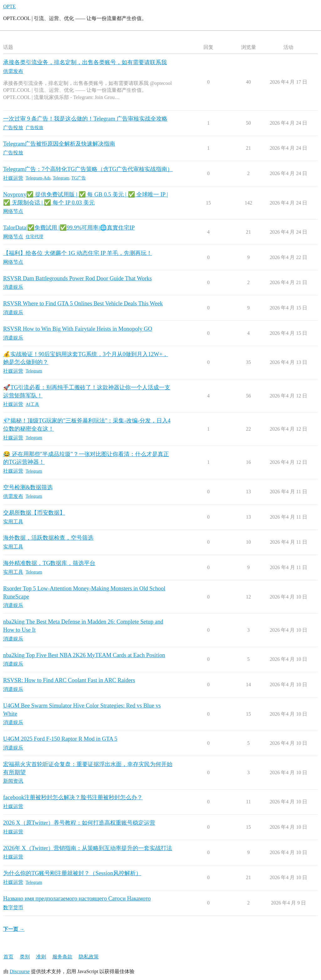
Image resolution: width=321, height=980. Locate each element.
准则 (41, 957)
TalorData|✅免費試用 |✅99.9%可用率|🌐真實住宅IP (69, 228)
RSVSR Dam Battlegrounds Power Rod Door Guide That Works (77, 278)
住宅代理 (34, 237)
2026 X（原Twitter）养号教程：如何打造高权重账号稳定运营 (79, 823)
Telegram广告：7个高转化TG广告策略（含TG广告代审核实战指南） (88, 169)
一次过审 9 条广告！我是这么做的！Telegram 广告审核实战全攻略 (85, 119)
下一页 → (14, 929)
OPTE (9, 6)
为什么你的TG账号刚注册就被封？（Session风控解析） (72, 873)
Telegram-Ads (38, 178)
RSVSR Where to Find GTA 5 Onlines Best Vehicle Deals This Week (83, 303)
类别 (25, 957)
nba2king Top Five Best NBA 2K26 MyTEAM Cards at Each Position (84, 655)
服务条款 (62, 957)
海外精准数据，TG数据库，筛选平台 (49, 563)
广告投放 (34, 128)
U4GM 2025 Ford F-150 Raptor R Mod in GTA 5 (60, 739)
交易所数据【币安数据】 (34, 513)
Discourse (20, 971)
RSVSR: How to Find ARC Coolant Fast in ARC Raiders (69, 680)
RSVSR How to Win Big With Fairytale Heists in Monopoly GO (78, 329)
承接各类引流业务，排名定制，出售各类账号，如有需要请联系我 (85, 62)
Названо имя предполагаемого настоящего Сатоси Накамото (77, 899)
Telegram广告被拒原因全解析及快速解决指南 (59, 144)
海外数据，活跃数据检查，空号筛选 (48, 538)
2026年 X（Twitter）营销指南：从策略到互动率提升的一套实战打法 (88, 848)
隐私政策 (89, 957)
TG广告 (79, 178)
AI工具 (32, 404)
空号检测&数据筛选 (28, 487)
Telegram (61, 178)
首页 (8, 957)
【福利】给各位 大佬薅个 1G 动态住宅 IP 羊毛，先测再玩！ (78, 253)
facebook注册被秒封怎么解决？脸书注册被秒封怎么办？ (73, 797)
